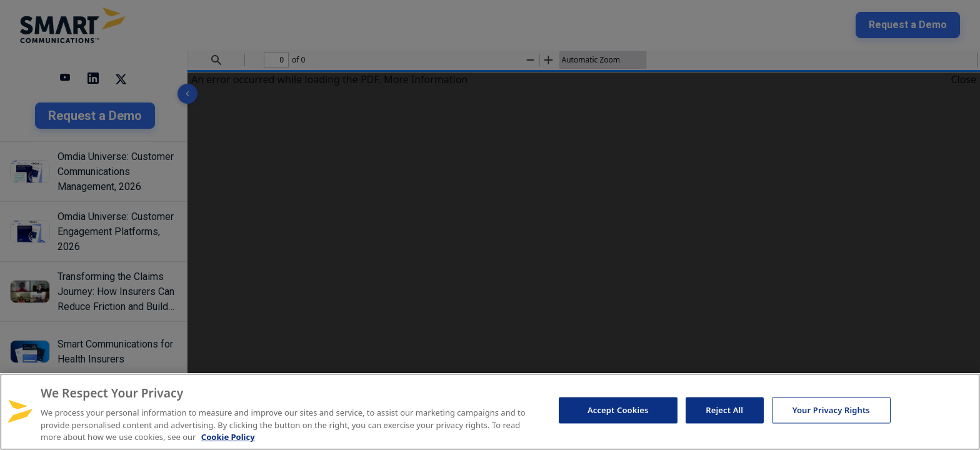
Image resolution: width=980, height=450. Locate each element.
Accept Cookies (618, 410)
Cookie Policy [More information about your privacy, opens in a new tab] (228, 437)
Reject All (724, 410)
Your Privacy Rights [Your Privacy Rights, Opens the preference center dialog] (831, 410)
